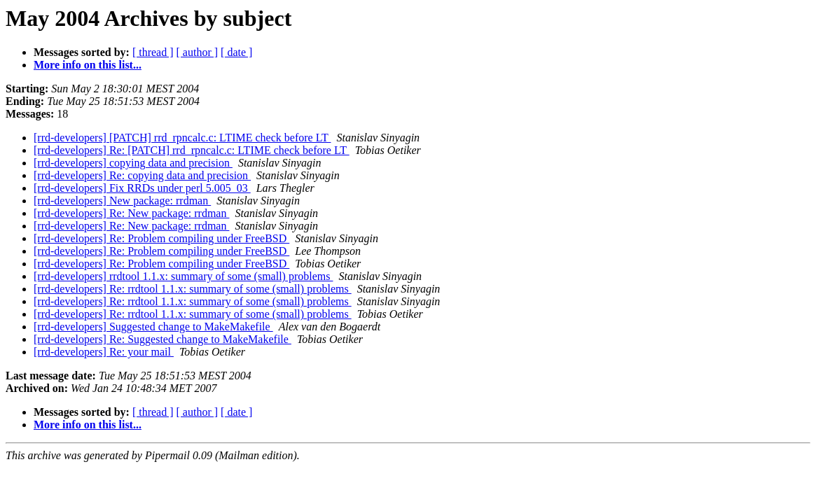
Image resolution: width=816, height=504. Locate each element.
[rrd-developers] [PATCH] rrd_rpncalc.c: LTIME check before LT (182, 138)
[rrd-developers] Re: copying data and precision (142, 175)
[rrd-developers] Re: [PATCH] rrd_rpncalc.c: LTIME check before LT (192, 150)
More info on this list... (88, 65)
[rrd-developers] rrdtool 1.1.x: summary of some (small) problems (183, 276)
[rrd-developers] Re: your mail (104, 352)
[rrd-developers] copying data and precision (133, 163)
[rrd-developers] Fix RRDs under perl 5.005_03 (142, 188)
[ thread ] (153, 52)
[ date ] (236, 52)
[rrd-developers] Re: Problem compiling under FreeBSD (161, 238)
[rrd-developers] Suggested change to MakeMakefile (153, 327)
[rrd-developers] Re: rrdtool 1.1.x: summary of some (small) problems (193, 289)
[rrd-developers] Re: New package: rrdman (131, 213)
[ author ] (198, 52)
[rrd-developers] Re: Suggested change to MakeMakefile (162, 339)
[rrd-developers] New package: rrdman (122, 201)
